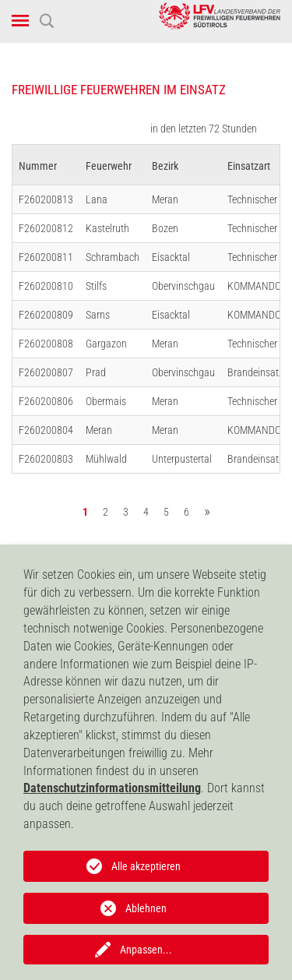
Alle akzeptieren (146, 866)
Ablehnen (146, 908)
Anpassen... (146, 950)
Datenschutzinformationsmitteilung (112, 788)
